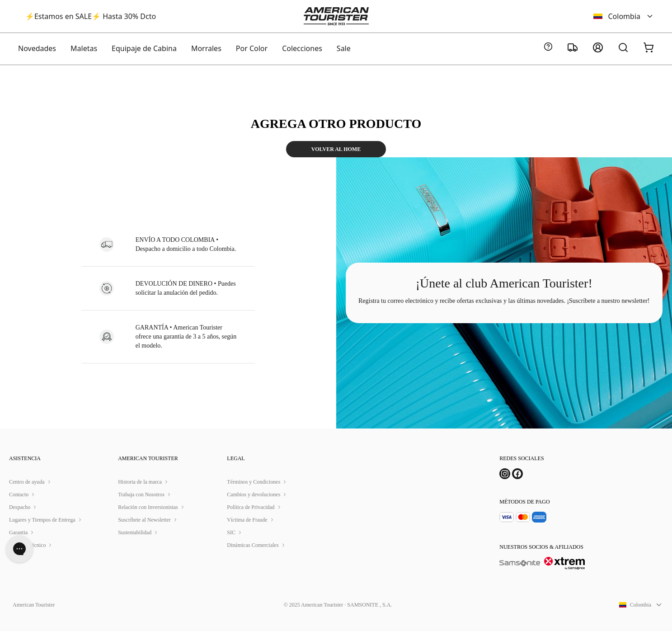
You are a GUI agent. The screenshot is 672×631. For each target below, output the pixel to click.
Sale (344, 48)
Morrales (206, 48)
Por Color (252, 48)
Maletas (84, 48)
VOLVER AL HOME (336, 149)
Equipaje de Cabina (144, 48)
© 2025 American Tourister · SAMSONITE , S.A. (338, 605)
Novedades (37, 48)
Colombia (624, 16)
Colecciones (302, 48)
